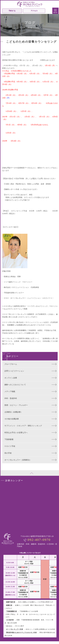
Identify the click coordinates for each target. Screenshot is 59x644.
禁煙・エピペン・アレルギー (16, 405)
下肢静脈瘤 (9, 439)
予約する (12, 11)
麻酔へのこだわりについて (15, 385)
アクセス (34, 11)
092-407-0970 (39, 540)
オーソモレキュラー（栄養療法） (18, 460)
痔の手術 (8, 453)
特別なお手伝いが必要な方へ (16, 433)
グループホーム (11, 364)
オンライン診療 (11, 378)
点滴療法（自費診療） (13, 412)
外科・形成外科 (11, 398)
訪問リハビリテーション (14, 371)
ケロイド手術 (10, 446)
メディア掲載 (10, 391)
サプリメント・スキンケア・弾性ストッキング (23, 426)
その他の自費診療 (12, 419)
